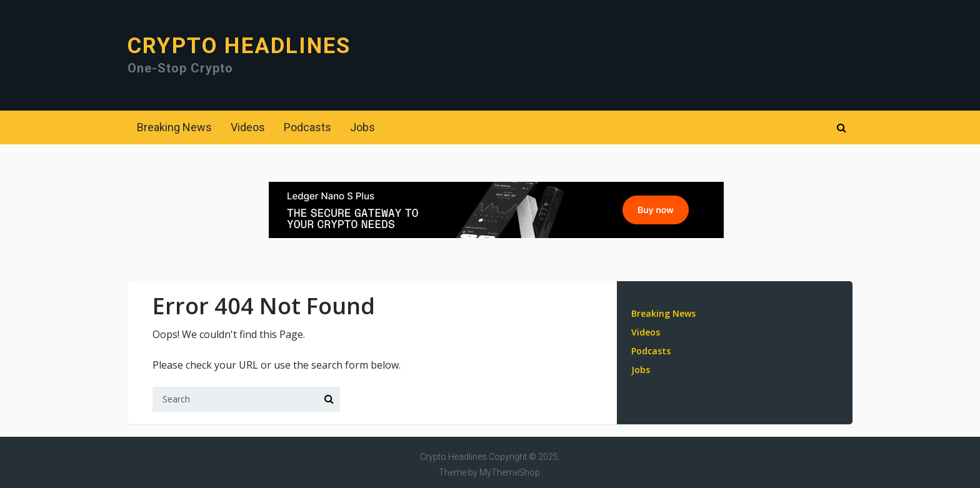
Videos (248, 127)
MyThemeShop (510, 472)
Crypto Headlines (239, 46)
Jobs (362, 127)
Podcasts (307, 127)
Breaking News (174, 127)
